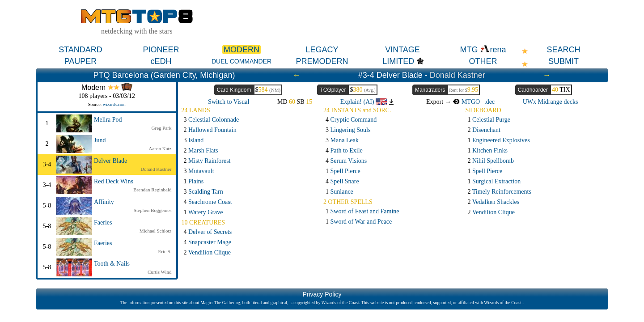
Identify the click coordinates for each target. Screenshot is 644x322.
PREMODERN (322, 61)
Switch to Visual (229, 102)
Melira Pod (108, 120)
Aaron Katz (160, 148)
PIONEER (161, 50)
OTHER (483, 61)
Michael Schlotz (156, 231)
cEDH (161, 61)
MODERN (241, 50)
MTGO (466, 102)
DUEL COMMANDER (241, 61)
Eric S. (165, 251)
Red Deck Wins (114, 181)
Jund (100, 140)
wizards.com (114, 104)
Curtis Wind (159, 272)
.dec (489, 102)
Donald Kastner (458, 75)
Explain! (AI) (364, 102)
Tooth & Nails (112, 264)
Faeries (103, 222)
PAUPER (81, 61)
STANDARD (80, 50)
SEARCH (563, 50)
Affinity (104, 202)
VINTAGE (402, 50)
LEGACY (322, 50)
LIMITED (398, 61)
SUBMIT (563, 61)
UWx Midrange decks (551, 102)
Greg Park (162, 128)
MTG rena (483, 50)
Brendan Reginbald (152, 190)
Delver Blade (110, 161)
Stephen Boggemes (153, 210)
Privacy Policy (322, 294)
